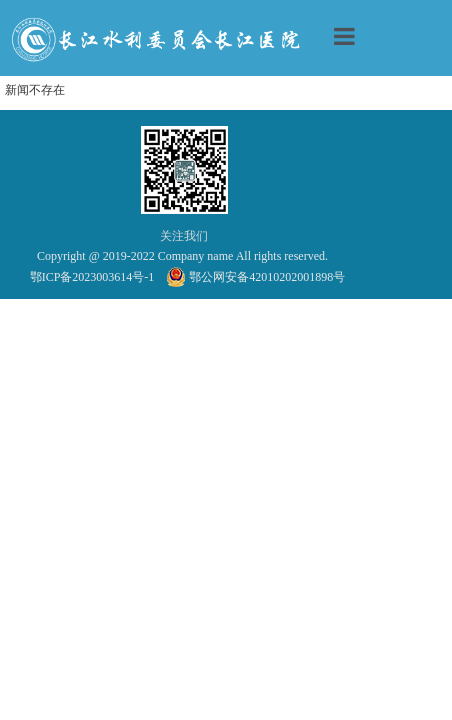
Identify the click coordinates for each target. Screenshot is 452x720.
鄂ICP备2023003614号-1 (92, 277)
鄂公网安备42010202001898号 (256, 277)
